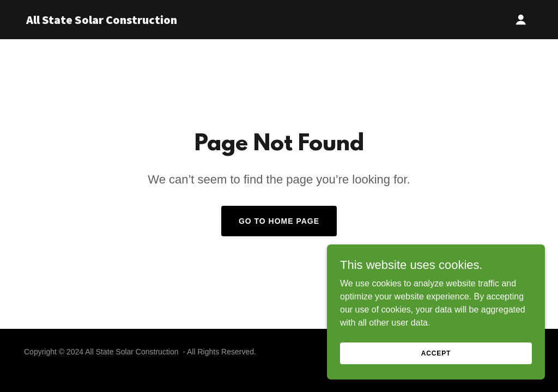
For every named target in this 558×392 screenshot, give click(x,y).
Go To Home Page (279, 221)
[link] (115, 21)
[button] (521, 20)
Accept (436, 353)
